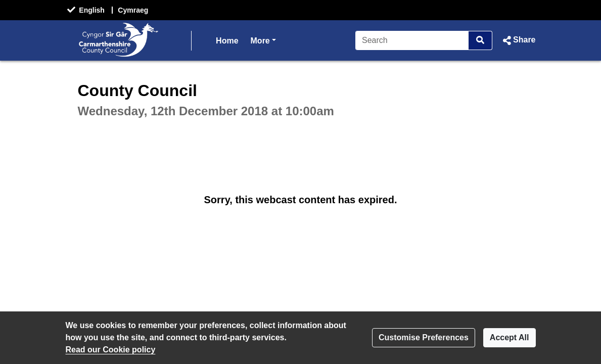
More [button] (263, 40)
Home (227, 41)
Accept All (510, 337)
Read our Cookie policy (111, 350)
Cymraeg (133, 10)
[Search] (412, 40)
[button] (518, 40)
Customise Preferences (424, 337)
